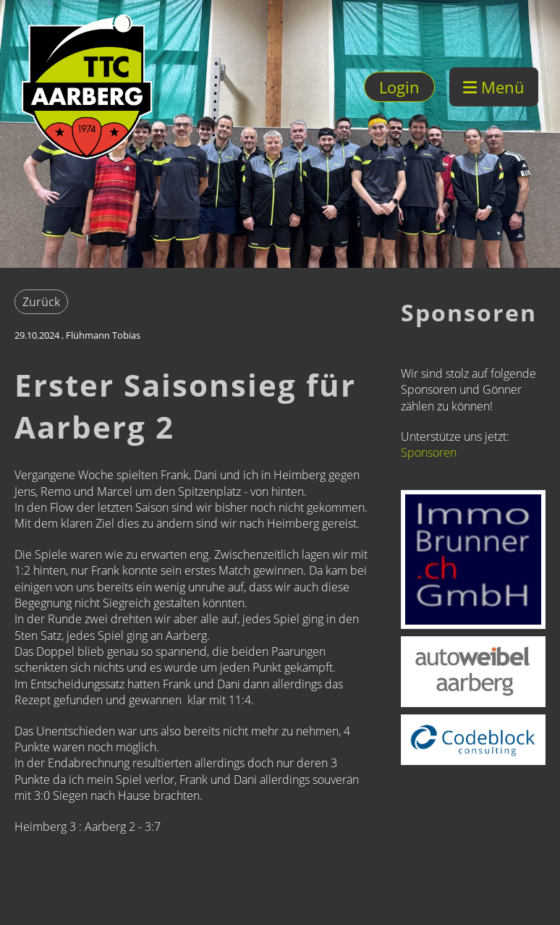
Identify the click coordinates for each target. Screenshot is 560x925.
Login (399, 87)
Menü (494, 87)
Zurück (41, 302)
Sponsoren (429, 452)
